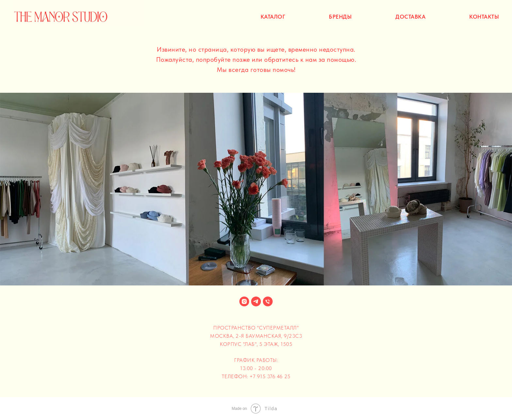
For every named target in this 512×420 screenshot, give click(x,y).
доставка (410, 17)
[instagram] (244, 301)
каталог (273, 17)
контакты (484, 17)
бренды (340, 17)
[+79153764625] (268, 301)
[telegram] (256, 301)
